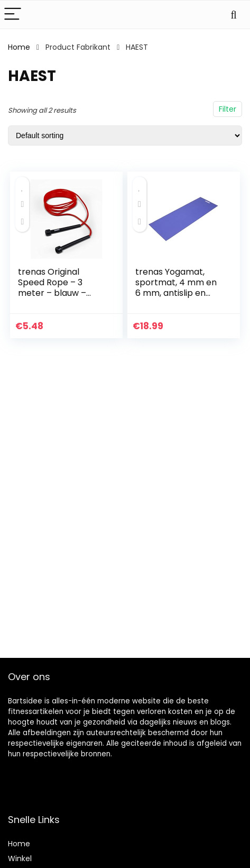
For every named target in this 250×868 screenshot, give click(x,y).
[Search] (234, 15)
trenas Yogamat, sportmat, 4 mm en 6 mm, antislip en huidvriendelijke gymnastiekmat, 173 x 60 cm (177, 298)
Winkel (20, 858)
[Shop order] (125, 135)
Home (19, 47)
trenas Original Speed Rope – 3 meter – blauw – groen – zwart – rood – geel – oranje (62, 293)
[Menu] (13, 15)
